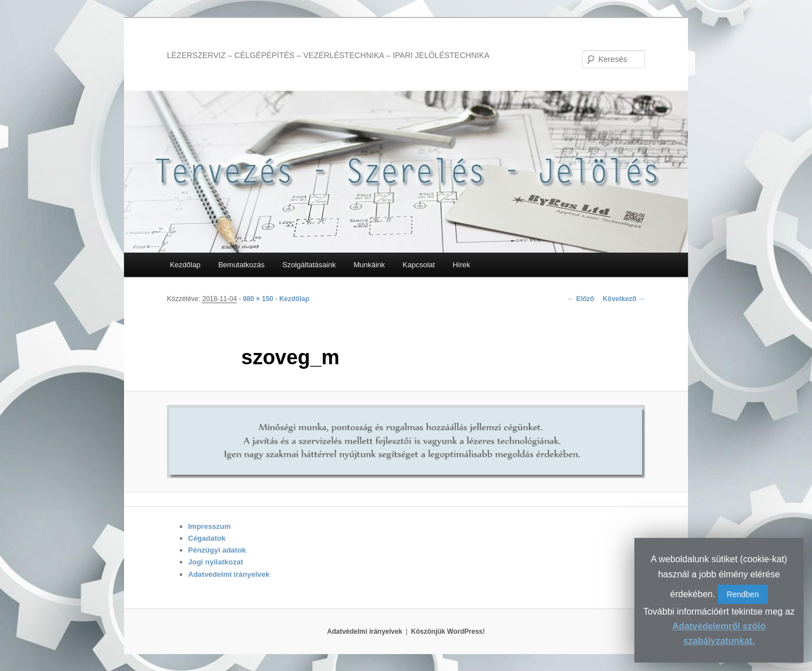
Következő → (624, 299)
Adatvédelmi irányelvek (229, 574)
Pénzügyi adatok (217, 550)
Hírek (462, 265)
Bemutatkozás (241, 265)
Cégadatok (207, 538)
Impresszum (210, 526)
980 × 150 (258, 299)
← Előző (581, 299)
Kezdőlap (185, 265)
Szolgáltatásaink (309, 265)
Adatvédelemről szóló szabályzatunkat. (719, 634)
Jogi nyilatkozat (216, 562)
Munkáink (369, 265)
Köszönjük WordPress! (448, 632)
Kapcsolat (419, 265)
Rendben (743, 594)
